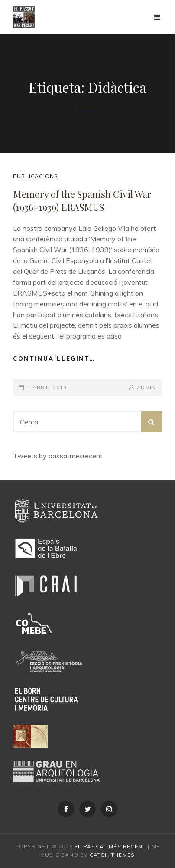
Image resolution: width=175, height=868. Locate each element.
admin (147, 387)
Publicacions (36, 176)
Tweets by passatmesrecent (58, 456)
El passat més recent (110, 847)
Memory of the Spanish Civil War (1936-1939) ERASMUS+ (82, 201)
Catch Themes (112, 855)
